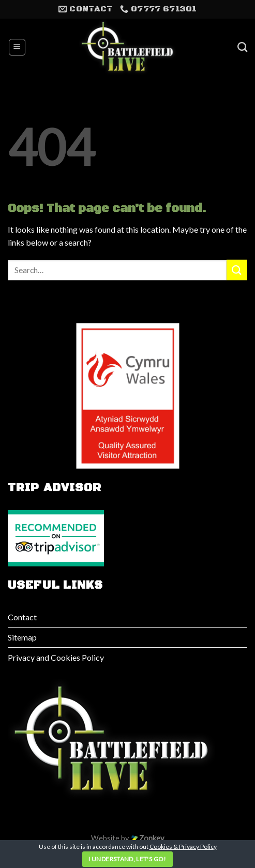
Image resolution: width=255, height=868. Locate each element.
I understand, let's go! (127, 859)
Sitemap (22, 637)
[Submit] (237, 270)
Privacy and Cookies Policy (56, 657)
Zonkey (147, 838)
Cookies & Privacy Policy (183, 846)
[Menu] (17, 47)
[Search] (242, 47)
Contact (22, 617)
